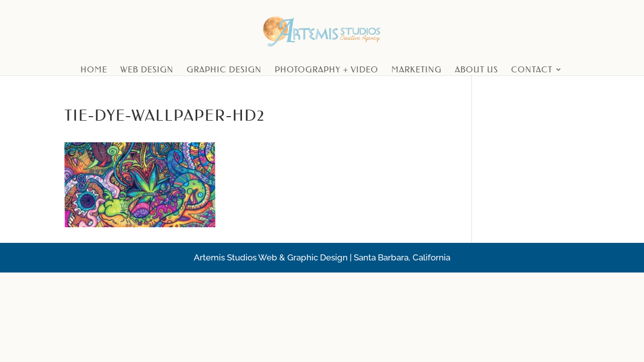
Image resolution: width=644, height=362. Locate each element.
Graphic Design (224, 70)
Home (94, 70)
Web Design (147, 70)
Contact (532, 70)
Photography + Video (327, 70)
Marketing (417, 70)
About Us (476, 70)
